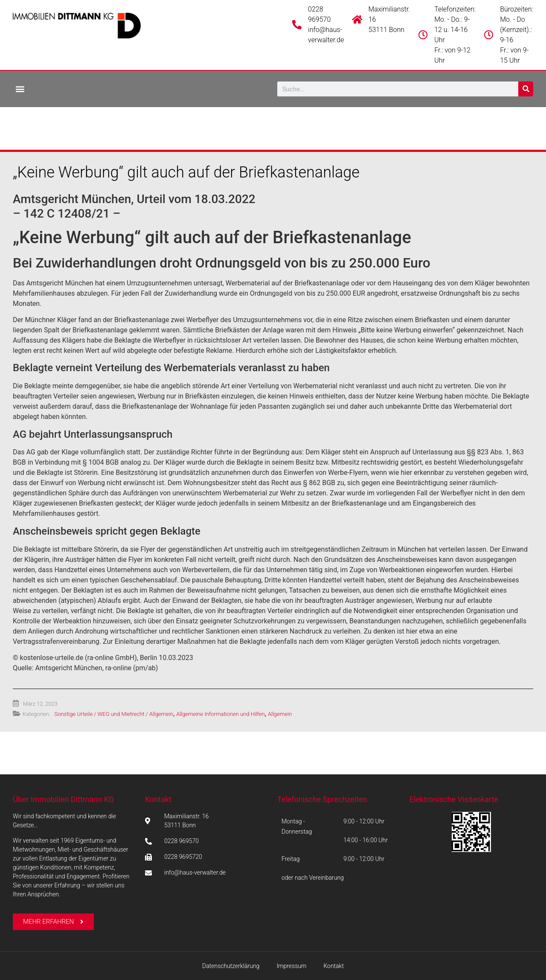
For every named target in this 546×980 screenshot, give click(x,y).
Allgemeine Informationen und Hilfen (220, 714)
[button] (20, 89)
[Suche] (526, 89)
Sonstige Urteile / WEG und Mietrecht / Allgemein (114, 714)
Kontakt (158, 799)
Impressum (291, 966)
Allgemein (280, 714)
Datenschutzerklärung (231, 966)
